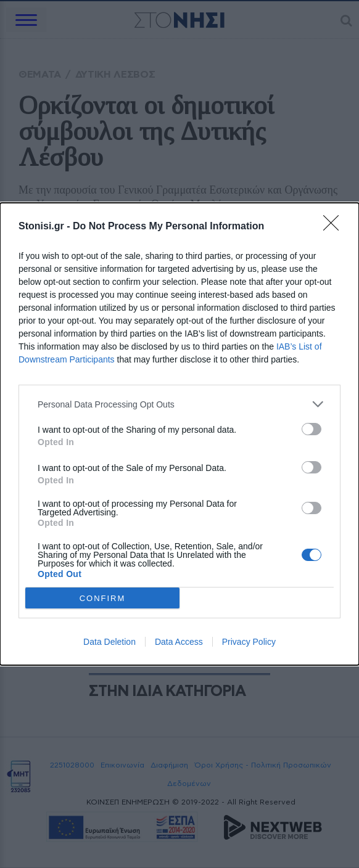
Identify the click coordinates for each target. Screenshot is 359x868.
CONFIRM (103, 598)
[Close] (335, 227)
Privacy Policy (249, 642)
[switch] (312, 429)
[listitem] (179, 404)
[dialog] (179, 434)
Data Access (179, 642)
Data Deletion (109, 642)
